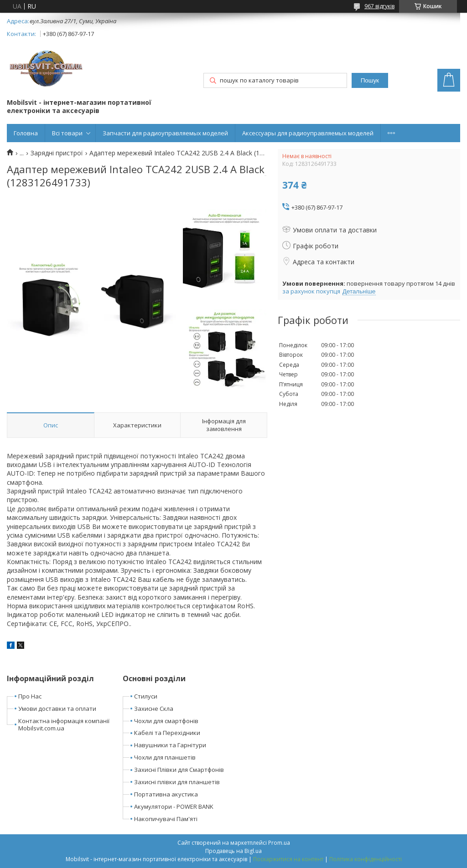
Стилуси (146, 696)
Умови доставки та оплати (57, 709)
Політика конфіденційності (366, 859)
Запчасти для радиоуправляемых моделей (165, 133)
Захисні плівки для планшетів (177, 782)
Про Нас (30, 696)
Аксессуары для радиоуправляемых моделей (308, 133)
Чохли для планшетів (165, 757)
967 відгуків (379, 6)
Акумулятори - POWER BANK (174, 806)
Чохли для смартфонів (166, 721)
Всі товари (67, 133)
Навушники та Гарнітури (170, 745)
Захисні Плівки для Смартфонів (179, 770)
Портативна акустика (166, 794)
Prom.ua (279, 843)
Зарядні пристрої (57, 153)
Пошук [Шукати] (370, 80)
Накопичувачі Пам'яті (166, 819)
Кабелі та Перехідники (167, 733)
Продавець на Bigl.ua (233, 851)
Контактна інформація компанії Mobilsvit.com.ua (64, 725)
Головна (26, 133)
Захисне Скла (154, 709)
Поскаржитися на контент (288, 859)
